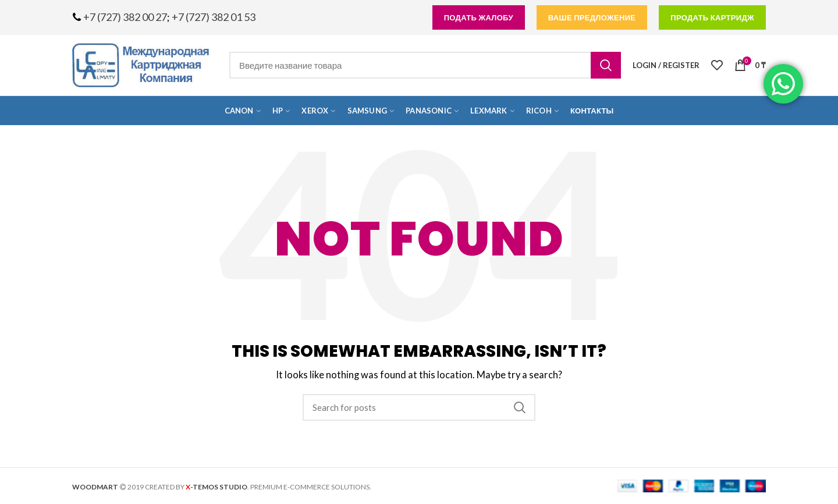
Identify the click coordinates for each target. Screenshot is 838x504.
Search (606, 65)
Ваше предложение (592, 17)
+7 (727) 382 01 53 (214, 17)
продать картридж (712, 17)
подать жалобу (479, 17)
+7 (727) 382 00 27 (125, 17)
